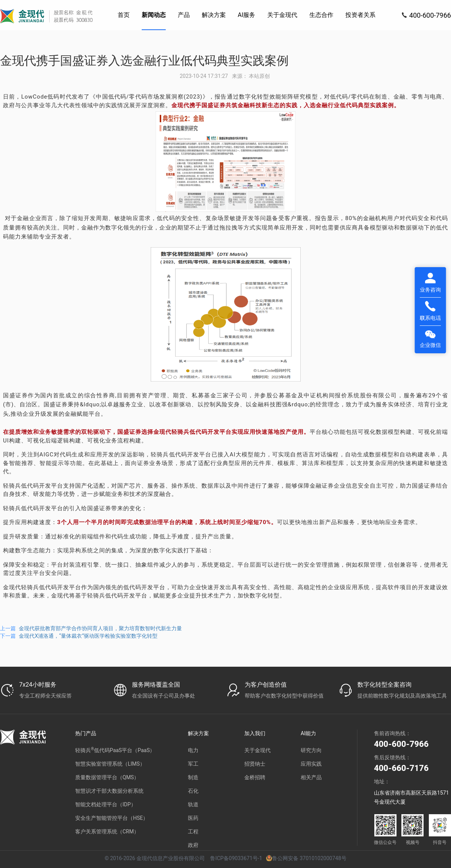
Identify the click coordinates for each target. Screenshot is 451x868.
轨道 (193, 804)
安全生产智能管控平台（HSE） (112, 818)
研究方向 (311, 750)
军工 (193, 764)
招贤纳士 (255, 764)
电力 (193, 750)
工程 (193, 832)
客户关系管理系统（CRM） (107, 832)
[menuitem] (124, 15)
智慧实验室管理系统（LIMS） (110, 764)
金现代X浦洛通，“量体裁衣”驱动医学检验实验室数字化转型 (88, 636)
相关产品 (311, 777)
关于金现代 (257, 750)
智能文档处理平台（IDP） (106, 804)
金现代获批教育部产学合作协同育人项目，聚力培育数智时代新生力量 (100, 628)
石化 (193, 791)
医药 (193, 818)
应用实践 (311, 764)
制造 (193, 777)
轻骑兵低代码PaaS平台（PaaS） (115, 750)
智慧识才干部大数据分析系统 (109, 791)
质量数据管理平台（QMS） (107, 777)
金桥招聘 (255, 777)
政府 (193, 845)
